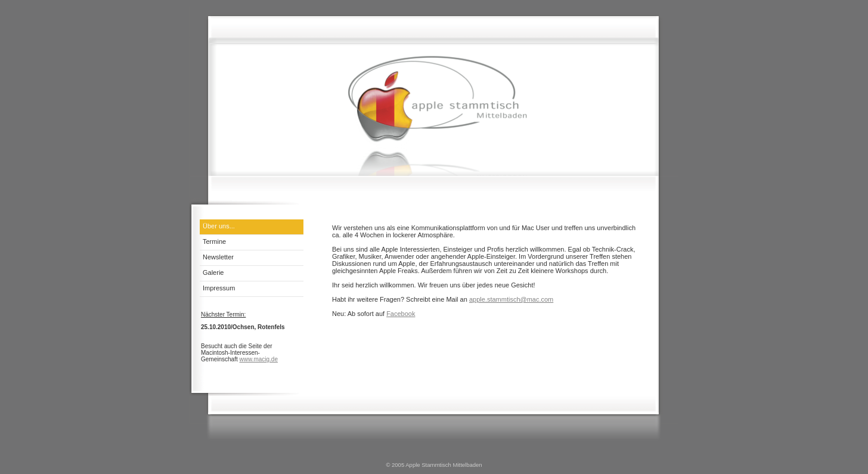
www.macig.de (258, 359)
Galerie (213, 272)
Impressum (219, 288)
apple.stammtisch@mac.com (511, 299)
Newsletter (218, 257)
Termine (214, 241)
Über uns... (219, 226)
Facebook (401, 314)
